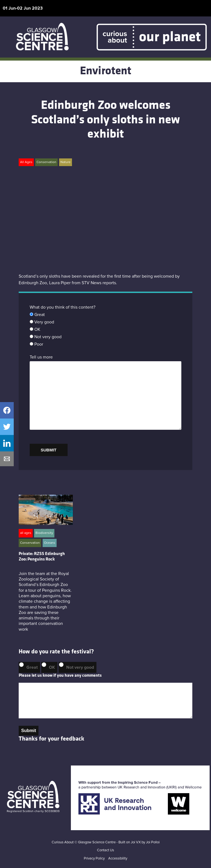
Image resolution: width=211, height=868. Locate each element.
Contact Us (105, 850)
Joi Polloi (153, 842)
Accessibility (118, 859)
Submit (29, 731)
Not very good (80, 667)
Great (32, 667)
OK (52, 667)
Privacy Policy (94, 859)
